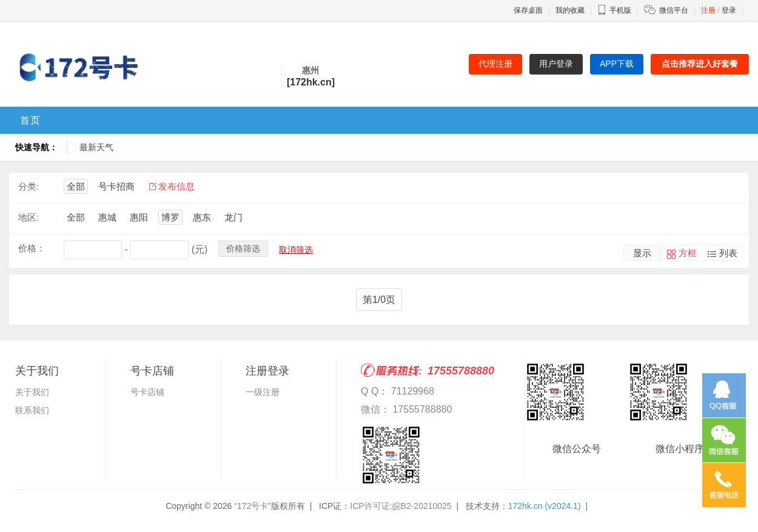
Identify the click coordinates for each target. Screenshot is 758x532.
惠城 (107, 217)
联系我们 (32, 410)
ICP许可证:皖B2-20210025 (401, 506)
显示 (642, 253)
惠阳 (139, 217)
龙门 (233, 217)
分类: (29, 186)
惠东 (202, 217)
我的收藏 (570, 10)
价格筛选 (243, 248)
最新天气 (96, 147)
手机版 (614, 10)
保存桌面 (528, 10)
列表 (728, 253)
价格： (32, 248)
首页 (30, 120)
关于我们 (32, 392)
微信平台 (674, 10)
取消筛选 (296, 250)
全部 (76, 186)
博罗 (170, 217)
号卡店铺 (147, 392)
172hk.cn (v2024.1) (545, 506)
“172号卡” (253, 506)
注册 (708, 10)
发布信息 (176, 186)
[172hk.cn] (311, 82)
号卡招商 (116, 186)
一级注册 (263, 392)
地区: (29, 217)
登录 (729, 10)
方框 (688, 253)
